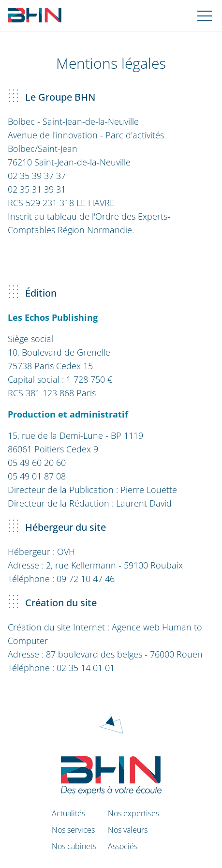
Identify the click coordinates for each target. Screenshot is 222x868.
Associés (123, 846)
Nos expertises (133, 813)
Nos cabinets (74, 846)
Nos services (73, 830)
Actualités (68, 813)
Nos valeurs (128, 830)
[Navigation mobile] (205, 15)
